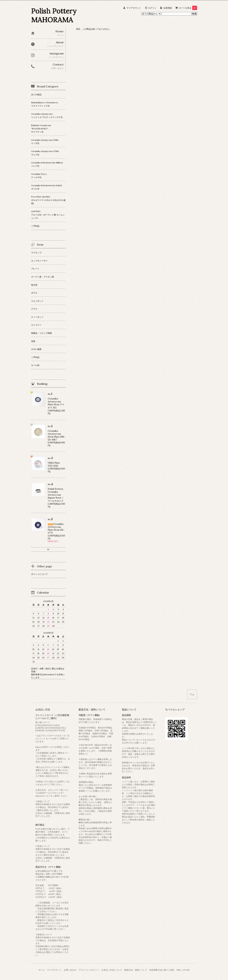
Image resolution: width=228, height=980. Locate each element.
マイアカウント (134, 8)
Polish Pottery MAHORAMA (54, 15)
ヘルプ (48, 796)
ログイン (152, 8)
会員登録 (168, 8)
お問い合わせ (70, 970)
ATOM (186, 970)
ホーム (42, 970)
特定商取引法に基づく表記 (162, 970)
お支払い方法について (112, 970)
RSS (179, 970)
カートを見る (188, 8)
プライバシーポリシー (89, 970)
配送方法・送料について (136, 970)
